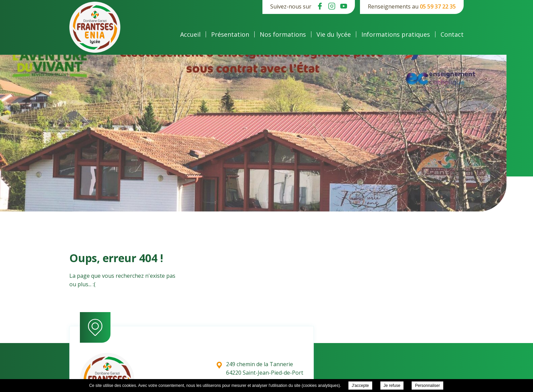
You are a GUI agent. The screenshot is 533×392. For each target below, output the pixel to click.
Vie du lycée (334, 34)
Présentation (230, 34)
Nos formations (283, 34)
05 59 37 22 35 (438, 6)
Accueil (190, 34)
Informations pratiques (396, 34)
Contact (452, 34)
